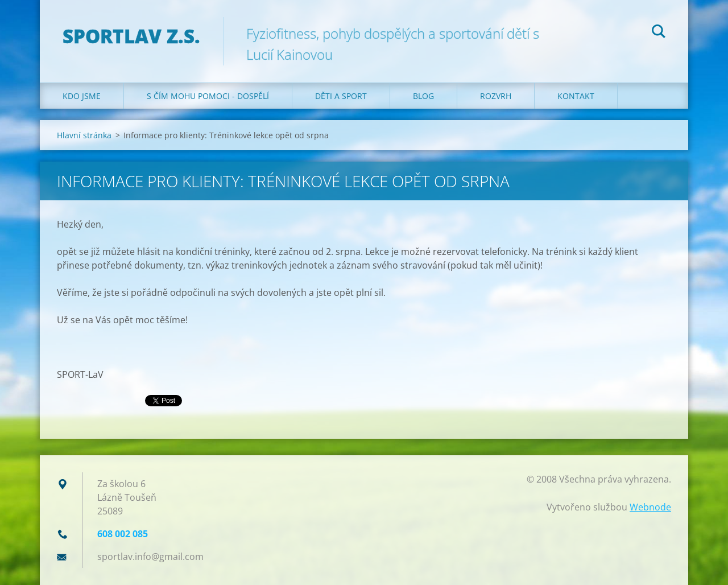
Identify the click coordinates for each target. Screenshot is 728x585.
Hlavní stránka (84, 135)
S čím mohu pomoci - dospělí (208, 96)
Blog (423, 96)
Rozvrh (496, 96)
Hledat (659, 33)
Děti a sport (341, 96)
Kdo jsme (82, 96)
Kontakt (576, 96)
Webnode (650, 507)
